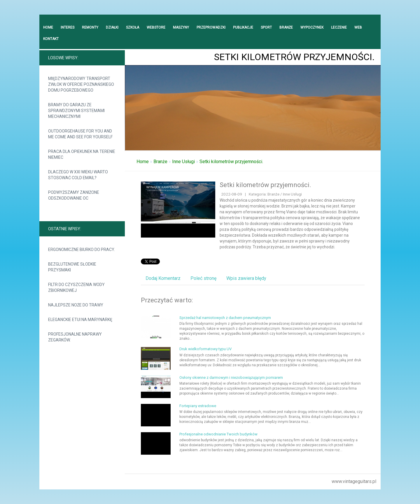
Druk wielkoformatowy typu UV (205, 349)
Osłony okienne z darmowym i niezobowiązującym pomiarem (231, 377)
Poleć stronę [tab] (203, 278)
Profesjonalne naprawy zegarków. (75, 337)
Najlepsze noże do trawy (76, 305)
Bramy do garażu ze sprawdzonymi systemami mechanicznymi (76, 111)
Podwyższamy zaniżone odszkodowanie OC (74, 195)
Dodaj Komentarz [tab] (163, 278)
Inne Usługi (183, 162)
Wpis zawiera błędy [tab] (246, 278)
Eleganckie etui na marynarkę (80, 320)
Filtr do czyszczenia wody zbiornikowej (76, 287)
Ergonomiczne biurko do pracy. (82, 250)
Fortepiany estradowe (198, 406)
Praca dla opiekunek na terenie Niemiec (82, 154)
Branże (160, 162)
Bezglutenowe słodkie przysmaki (72, 267)
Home (143, 162)
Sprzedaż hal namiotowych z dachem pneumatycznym (225, 318)
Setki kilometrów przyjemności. (231, 162)
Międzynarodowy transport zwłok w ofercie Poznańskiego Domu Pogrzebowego (81, 84)
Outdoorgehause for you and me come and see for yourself (80, 134)
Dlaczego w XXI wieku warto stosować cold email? (78, 175)
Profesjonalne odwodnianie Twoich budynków (218, 434)
